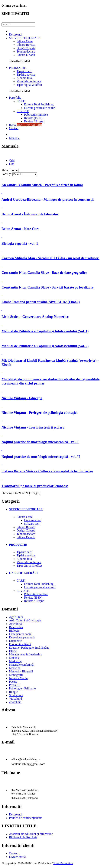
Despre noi (16, 34)
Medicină (15, 668)
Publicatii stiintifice (36, 115)
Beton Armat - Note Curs (20, 229)
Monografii (16, 675)
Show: (5, 170)
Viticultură (15, 699)
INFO (26, 125)
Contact (14, 128)
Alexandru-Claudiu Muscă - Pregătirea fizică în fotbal (42, 185)
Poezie (13, 682)
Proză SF (15, 685)
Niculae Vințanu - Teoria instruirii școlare (33, 427)
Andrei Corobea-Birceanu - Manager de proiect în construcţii (48, 199)
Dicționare (15, 641)
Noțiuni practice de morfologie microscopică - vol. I (40, 442)
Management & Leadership (26, 654)
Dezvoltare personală (22, 637)
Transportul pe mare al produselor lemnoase (35, 486)
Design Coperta (26, 48)
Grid (12, 161)
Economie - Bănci (20, 644)
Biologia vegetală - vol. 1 (20, 243)
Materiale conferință (21, 665)
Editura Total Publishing (39, 104)
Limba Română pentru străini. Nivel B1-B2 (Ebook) (41, 302)
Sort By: (7, 174)
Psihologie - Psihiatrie (22, 688)
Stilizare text (32, 524)
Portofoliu (15, 98)
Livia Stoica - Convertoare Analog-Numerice (35, 317)
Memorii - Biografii (21, 671)
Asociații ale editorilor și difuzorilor (31, 834)
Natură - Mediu (18, 678)
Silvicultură (16, 695)
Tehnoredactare (26, 51)
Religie (13, 692)
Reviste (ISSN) (33, 118)
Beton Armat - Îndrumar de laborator (30, 214)
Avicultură (15, 624)
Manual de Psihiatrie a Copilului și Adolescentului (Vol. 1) (45, 331)
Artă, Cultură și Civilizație (25, 620)
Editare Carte (25, 41)
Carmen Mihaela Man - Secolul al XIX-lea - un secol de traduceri (50, 258)
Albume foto (24, 78)
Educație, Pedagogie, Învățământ (29, 648)
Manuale (14, 138)
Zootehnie (15, 702)
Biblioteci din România (23, 837)
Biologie (14, 631)
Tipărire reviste (26, 75)
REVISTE (23, 111)
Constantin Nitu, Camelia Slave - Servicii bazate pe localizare (47, 287)
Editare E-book (26, 55)
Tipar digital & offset (29, 85)
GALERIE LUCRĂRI (23, 573)
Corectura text (33, 520)
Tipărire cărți (24, 71)
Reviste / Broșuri (34, 121)
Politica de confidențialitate (26, 818)
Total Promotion (63, 863)
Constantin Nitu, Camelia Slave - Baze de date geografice (44, 273)
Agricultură (16, 617)
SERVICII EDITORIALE (25, 38)
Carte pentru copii (20, 634)
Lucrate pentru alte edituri (40, 108)
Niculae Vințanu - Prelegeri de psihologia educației (39, 413)
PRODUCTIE (18, 68)
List (11, 164)
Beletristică (16, 627)
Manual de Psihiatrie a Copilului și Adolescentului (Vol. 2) (45, 346)
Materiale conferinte (29, 81)
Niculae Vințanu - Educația (22, 398)
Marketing (15, 661)
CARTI (21, 101)
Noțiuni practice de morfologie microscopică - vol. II (41, 457)
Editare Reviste (26, 45)
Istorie (13, 651)
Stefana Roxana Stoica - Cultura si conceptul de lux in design (47, 471)
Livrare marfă (17, 857)
